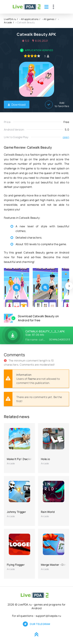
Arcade (8, 22)
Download (17, 105)
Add (57, 105)
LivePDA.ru (10, 19)
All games (49, 19)
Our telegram (36, 624)
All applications (30, 19)
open (66, 137)
